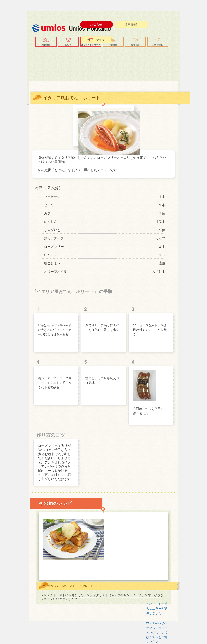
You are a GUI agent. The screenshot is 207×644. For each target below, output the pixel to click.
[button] (113, 42)
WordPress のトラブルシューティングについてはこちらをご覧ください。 (157, 632)
